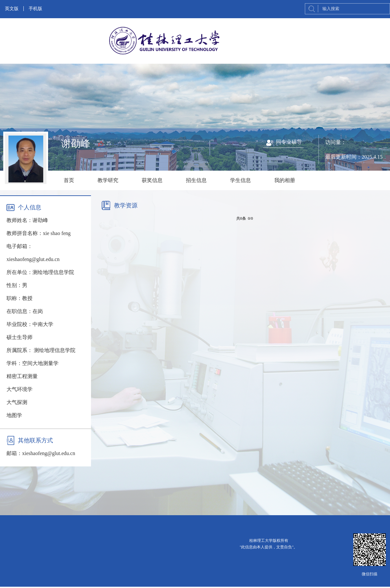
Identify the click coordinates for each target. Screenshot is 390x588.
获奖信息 (152, 180)
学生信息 (240, 180)
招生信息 (196, 180)
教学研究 (108, 180)
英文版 (12, 9)
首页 (69, 180)
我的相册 (285, 180)
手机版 (35, 9)
